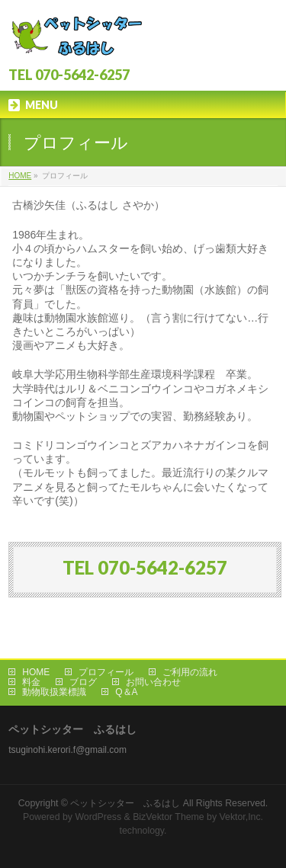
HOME (20, 176)
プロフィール (106, 672)
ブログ (83, 682)
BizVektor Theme (169, 817)
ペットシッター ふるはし (125, 803)
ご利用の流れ (190, 672)
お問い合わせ (153, 682)
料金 (31, 682)
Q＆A (126, 692)
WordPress (98, 817)
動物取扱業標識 (54, 692)
